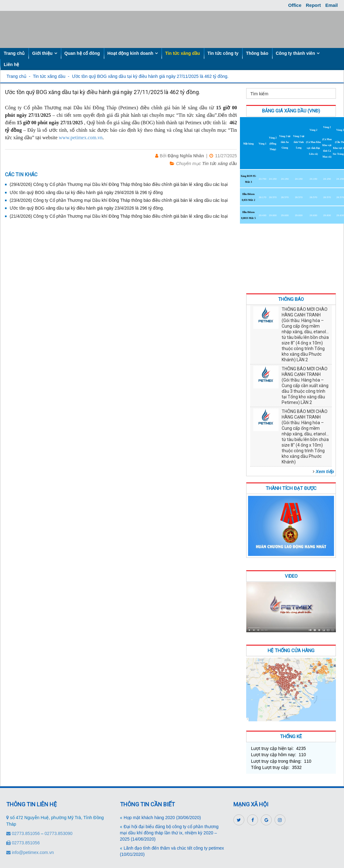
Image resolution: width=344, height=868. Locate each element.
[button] (324, 471)
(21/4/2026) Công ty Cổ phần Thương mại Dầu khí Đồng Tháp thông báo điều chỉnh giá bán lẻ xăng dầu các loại (119, 216)
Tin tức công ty (223, 53)
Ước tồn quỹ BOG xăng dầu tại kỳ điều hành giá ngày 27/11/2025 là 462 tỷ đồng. (150, 76)
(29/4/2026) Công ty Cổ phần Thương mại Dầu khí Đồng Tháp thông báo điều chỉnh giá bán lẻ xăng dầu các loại (119, 184)
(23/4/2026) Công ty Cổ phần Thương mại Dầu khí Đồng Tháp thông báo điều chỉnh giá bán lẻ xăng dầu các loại (119, 200)
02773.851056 (24, 833)
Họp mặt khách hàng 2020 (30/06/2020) (162, 818)
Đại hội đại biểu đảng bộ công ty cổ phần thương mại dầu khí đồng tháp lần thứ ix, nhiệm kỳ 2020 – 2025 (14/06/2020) (169, 833)
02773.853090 (59, 833)
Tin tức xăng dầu (183, 53)
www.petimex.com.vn (81, 138)
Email (332, 5)
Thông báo (257, 53)
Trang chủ (14, 53)
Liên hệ (11, 64)
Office (295, 5)
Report (313, 5)
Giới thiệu (42, 53)
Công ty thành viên (295, 53)
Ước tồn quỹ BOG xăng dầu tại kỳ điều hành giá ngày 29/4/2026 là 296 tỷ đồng (86, 192)
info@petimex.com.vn (30, 852)
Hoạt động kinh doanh (130, 53)
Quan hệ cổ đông (82, 53)
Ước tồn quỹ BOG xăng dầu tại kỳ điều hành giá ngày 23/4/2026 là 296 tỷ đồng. (87, 208)
